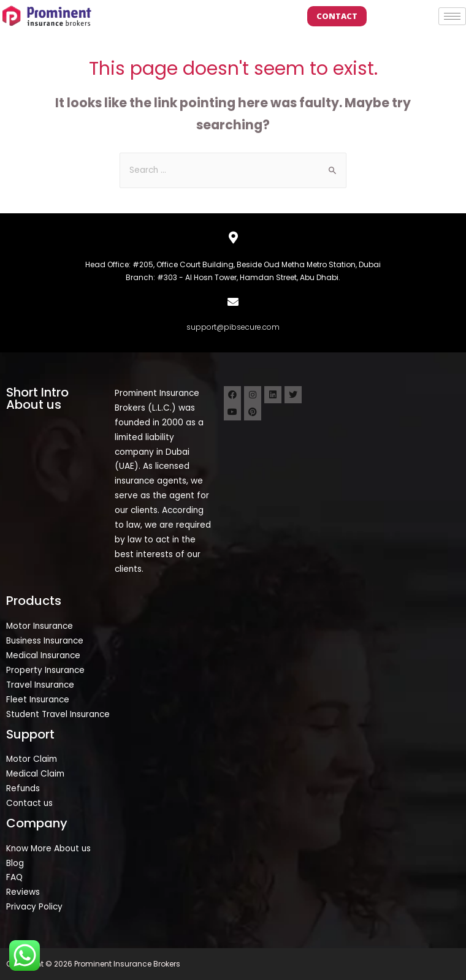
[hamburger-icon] (452, 16)
